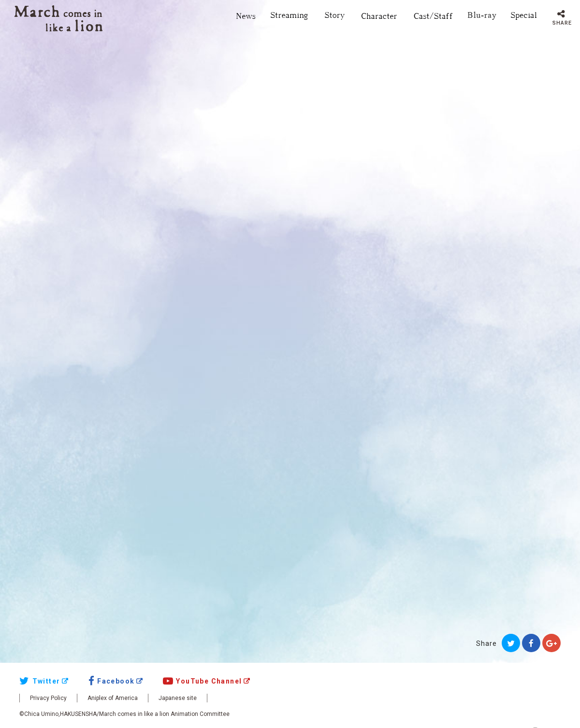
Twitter (40, 681)
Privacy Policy (48, 698)
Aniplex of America (113, 698)
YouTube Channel (203, 681)
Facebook (112, 681)
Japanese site (178, 698)
